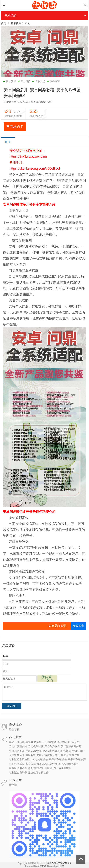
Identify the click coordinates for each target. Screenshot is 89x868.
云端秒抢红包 (53, 742)
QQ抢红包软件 (71, 764)
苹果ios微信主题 (70, 755)
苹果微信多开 (17, 751)
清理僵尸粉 (51, 768)
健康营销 (42, 866)
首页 (3, 23)
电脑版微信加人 (34, 755)
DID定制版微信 (39, 759)
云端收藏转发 (36, 746)
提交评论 (12, 706)
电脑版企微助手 (18, 772)
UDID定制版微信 (53, 751)
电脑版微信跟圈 (18, 768)
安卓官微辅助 (33, 764)
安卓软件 (16, 23)
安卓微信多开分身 (71, 746)
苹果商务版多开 (77, 759)
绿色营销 (14, 729)
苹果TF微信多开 (35, 742)
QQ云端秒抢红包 (52, 764)
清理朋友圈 (65, 768)
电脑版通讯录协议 (19, 759)
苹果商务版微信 (58, 759)
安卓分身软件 (52, 746)
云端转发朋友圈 (18, 746)
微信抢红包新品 (70, 742)
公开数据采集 (17, 764)
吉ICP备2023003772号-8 (59, 863)
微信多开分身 (52, 755)
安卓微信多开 (17, 755)
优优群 (13, 785)
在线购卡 (15, 127)
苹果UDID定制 (34, 751)
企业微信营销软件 (38, 772)
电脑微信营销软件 (73, 751)
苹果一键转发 (17, 742)
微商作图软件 (36, 768)
